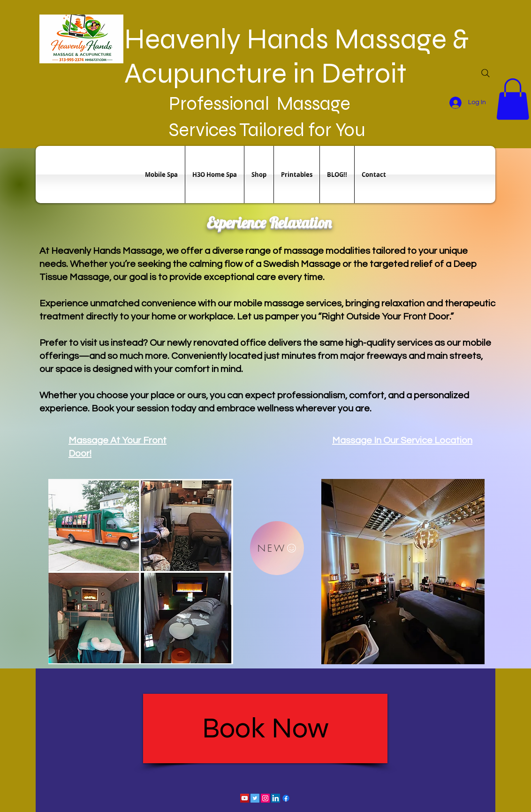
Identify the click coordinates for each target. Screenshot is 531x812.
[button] (513, 99)
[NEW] (277, 548)
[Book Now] (265, 729)
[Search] (485, 73)
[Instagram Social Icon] (265, 798)
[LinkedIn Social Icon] (276, 798)
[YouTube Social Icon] (245, 798)
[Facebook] (286, 798)
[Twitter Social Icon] (255, 798)
